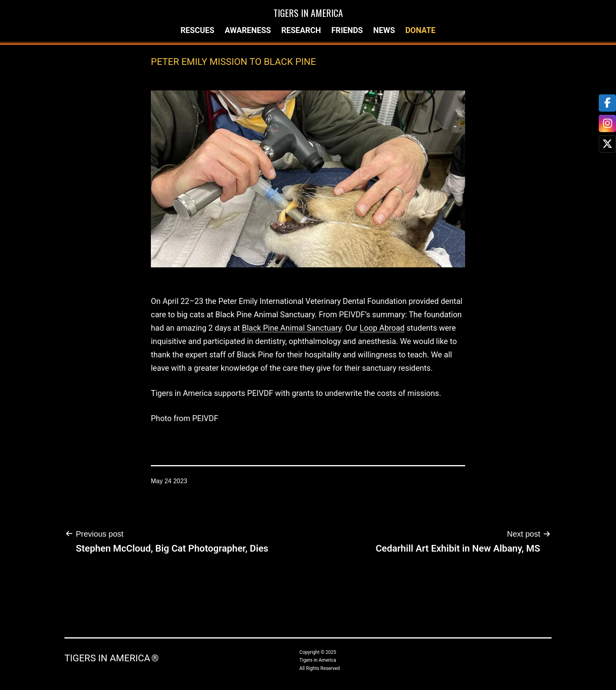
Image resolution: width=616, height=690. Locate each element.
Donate (421, 30)
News (384, 30)
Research (301, 30)
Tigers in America (308, 13)
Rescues (197, 30)
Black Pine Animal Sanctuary (292, 328)
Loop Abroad (382, 328)
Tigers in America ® (112, 658)
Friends (347, 30)
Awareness (248, 30)
